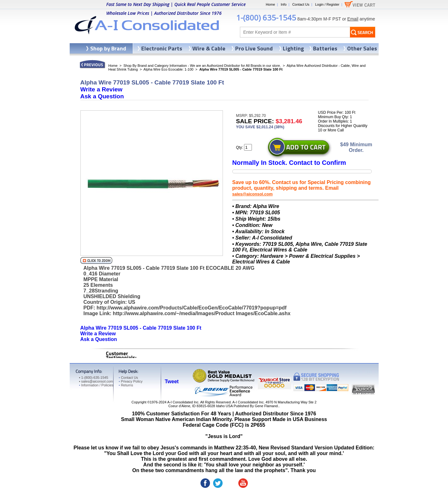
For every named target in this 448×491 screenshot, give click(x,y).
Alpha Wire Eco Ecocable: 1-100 (168, 69)
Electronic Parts (162, 48)
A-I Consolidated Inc (183, 402)
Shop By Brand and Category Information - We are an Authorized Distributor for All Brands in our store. (202, 66)
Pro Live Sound (254, 48)
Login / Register (327, 4)
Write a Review (102, 89)
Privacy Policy (131, 381)
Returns (126, 385)
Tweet (172, 381)
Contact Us (301, 4)
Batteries (325, 48)
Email (353, 19)
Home (270, 4)
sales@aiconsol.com (253, 194)
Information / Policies (96, 385)
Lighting (293, 48)
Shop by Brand (108, 48)
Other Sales (362, 48)
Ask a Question (102, 96)
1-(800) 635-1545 (266, 17)
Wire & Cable (209, 48)
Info (283, 4)
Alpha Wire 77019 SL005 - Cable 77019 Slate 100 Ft (141, 328)
